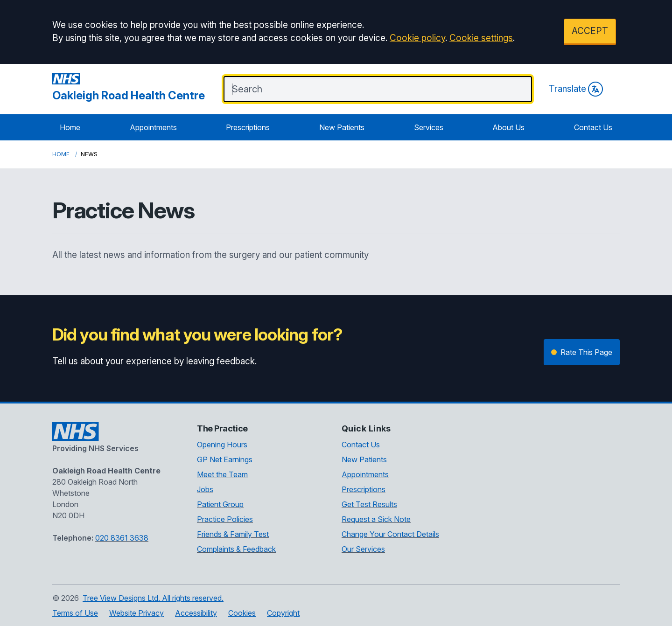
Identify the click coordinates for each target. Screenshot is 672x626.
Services (429, 127)
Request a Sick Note (376, 519)
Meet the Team (222, 474)
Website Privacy (136, 613)
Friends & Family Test (233, 534)
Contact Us (593, 127)
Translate (576, 89)
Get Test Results (369, 504)
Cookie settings (481, 38)
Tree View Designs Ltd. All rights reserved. (153, 598)
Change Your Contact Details (390, 534)
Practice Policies (225, 519)
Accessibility (196, 613)
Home (70, 127)
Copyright (283, 613)
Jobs (205, 489)
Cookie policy (417, 38)
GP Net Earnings (225, 459)
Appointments (153, 127)
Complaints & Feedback (236, 549)
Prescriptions (248, 127)
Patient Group (220, 504)
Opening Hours (222, 445)
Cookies (242, 613)
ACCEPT (590, 31)
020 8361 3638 (122, 538)
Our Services (363, 549)
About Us (508, 127)
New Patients (342, 127)
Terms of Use (75, 613)
